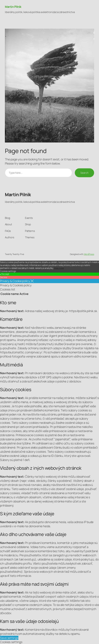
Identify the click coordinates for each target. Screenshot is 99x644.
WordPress (89, 254)
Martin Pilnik (13, 7)
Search (84, 173)
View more (59, 268)
